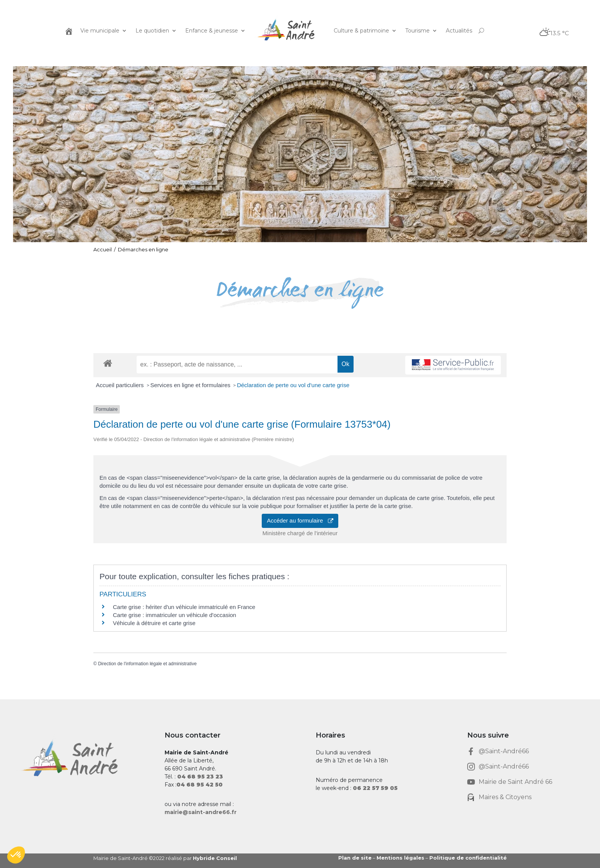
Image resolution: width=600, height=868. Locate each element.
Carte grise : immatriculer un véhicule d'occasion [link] (174, 615)
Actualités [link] (459, 31)
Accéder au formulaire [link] (300, 520)
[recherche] (237, 365)
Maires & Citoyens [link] (505, 797)
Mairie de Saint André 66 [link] (515, 782)
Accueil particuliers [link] (121, 385)
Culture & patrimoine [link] (361, 31)
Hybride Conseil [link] (215, 858)
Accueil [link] (103, 249)
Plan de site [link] (355, 858)
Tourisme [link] (417, 31)
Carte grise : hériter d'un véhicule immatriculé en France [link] (184, 607)
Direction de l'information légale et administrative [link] (147, 664)
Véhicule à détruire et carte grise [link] (154, 623)
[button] (16, 855)
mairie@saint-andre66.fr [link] (201, 812)
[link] (68, 30)
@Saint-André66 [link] (504, 751)
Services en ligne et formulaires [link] (191, 385)
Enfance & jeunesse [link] (212, 31)
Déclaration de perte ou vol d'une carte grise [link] (293, 385)
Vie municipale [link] (100, 31)
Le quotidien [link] (152, 31)
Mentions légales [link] (400, 858)
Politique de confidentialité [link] (468, 858)
